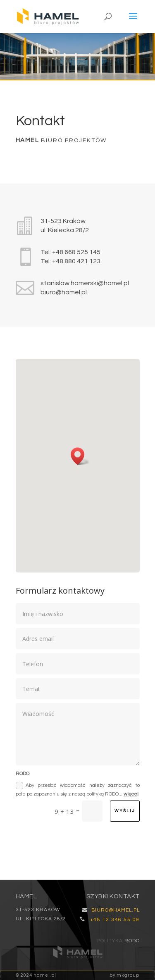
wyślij (125, 811)
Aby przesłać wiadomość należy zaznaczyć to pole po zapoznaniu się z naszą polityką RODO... (78, 789)
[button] (80, 456)
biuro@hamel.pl (64, 292)
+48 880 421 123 (76, 261)
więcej (131, 794)
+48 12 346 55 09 (115, 920)
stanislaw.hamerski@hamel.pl (85, 283)
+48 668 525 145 (76, 252)
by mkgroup (124, 975)
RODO (132, 941)
